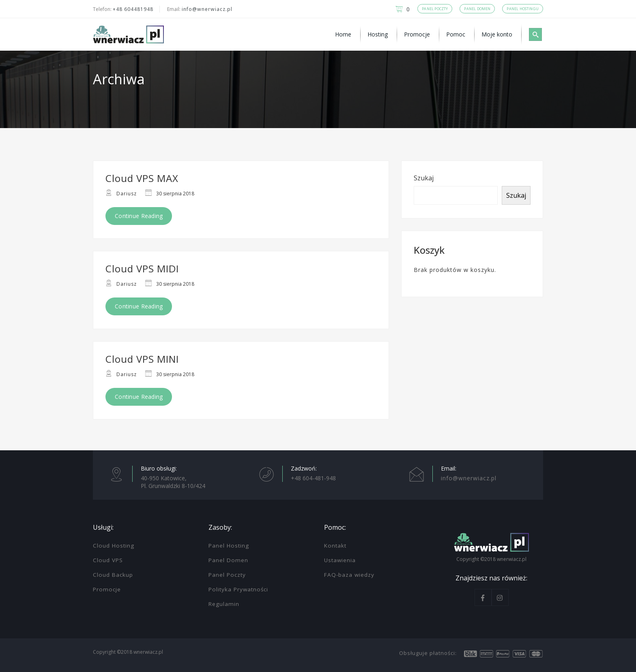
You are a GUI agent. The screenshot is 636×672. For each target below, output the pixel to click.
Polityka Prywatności (238, 589)
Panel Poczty (227, 575)
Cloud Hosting (114, 546)
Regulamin (224, 604)
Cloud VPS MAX (142, 178)
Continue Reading (139, 216)
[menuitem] (344, 34)
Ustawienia (340, 560)
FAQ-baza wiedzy (349, 575)
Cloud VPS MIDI (142, 269)
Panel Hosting (229, 546)
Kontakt (335, 546)
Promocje (107, 589)
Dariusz (127, 194)
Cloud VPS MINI (142, 359)
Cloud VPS (108, 560)
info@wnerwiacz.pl (207, 9)
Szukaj (424, 178)
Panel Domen (228, 560)
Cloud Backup (113, 575)
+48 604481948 (133, 9)
